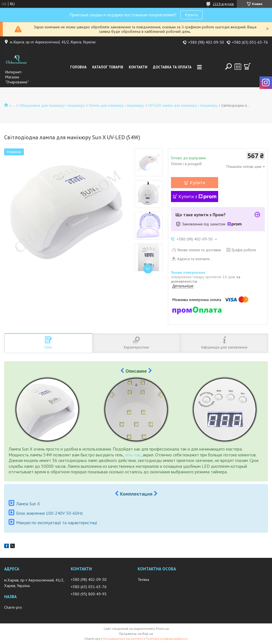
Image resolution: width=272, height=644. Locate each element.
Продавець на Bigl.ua (136, 634)
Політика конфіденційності (167, 639)
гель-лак (133, 455)
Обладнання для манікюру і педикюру (52, 105)
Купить (192, 15)
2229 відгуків (223, 4)
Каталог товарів (108, 67)
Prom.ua (162, 629)
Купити (197, 183)
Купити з (197, 197)
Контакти (138, 67)
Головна (78, 67)
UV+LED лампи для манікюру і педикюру (183, 105)
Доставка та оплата (172, 67)
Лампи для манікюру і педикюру (116, 105)
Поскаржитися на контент (123, 639)
